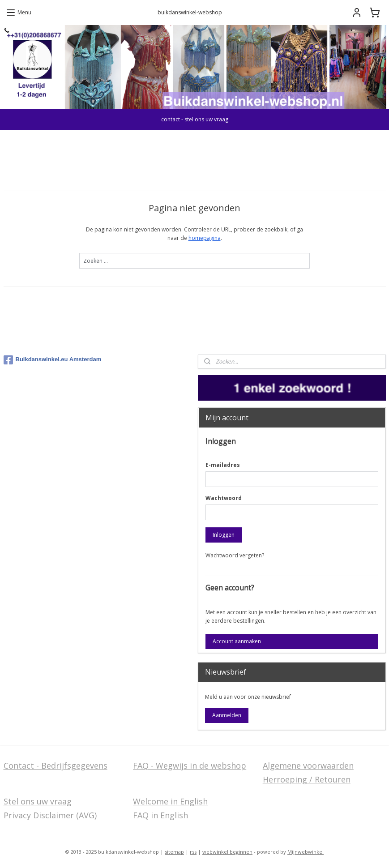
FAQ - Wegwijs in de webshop (190, 765)
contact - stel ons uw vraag (195, 119)
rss (193, 852)
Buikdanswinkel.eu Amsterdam (53, 360)
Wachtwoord (224, 498)
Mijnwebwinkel (306, 852)
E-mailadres (223, 465)
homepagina (205, 238)
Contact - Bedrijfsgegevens (56, 765)
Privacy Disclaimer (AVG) (50, 815)
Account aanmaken (237, 641)
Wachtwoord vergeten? (235, 555)
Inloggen (224, 535)
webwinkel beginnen (227, 852)
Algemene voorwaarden (308, 765)
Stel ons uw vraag (38, 801)
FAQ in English (160, 815)
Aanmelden (227, 715)
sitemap (174, 852)
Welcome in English (170, 801)
